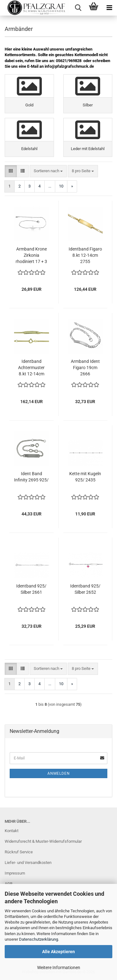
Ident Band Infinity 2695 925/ (31, 477)
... (50, 186)
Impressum (15, 873)
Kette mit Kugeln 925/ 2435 (85, 477)
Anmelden (59, 773)
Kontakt (12, 831)
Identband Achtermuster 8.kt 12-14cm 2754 (31, 368)
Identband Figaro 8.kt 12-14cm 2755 (85, 255)
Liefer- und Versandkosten (28, 863)
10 (61, 186)
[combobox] (48, 171)
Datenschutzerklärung (39, 939)
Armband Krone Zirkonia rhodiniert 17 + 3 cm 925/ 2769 (31, 256)
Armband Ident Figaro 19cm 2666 (85, 368)
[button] (11, 171)
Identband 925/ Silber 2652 (85, 589)
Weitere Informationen (59, 968)
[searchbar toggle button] (78, 8)
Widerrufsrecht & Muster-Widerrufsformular (43, 841)
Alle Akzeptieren (58, 952)
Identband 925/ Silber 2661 (31, 589)
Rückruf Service (19, 852)
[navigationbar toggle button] (109, 8)
